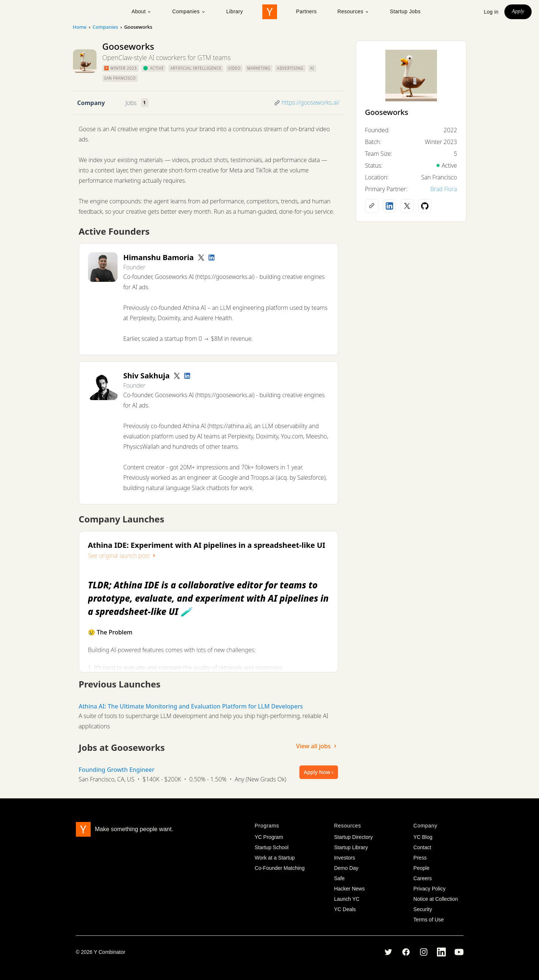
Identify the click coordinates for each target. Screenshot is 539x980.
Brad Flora (444, 189)
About (142, 11)
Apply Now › (319, 772)
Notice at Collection (436, 899)
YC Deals (345, 909)
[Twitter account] (201, 258)
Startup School (272, 847)
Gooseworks (387, 112)
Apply (518, 11)
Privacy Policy (429, 889)
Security (423, 909)
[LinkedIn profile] (211, 258)
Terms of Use (428, 920)
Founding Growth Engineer (117, 770)
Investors (345, 858)
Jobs (131, 103)
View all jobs (317, 746)
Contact (422, 847)
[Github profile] (425, 206)
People (421, 868)
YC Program (269, 837)
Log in (491, 12)
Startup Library (351, 847)
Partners (307, 11)
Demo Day (346, 868)
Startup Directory (353, 837)
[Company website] (372, 206)
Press (420, 858)
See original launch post (123, 556)
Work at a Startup (275, 858)
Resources (353, 11)
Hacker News (349, 889)
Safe (339, 878)
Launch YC (347, 899)
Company (91, 103)
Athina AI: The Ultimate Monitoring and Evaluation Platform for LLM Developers (191, 706)
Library (235, 11)
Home (80, 27)
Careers (423, 878)
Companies (189, 11)
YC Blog (423, 837)
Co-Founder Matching (279, 868)
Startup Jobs (405, 11)
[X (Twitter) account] (407, 206)
